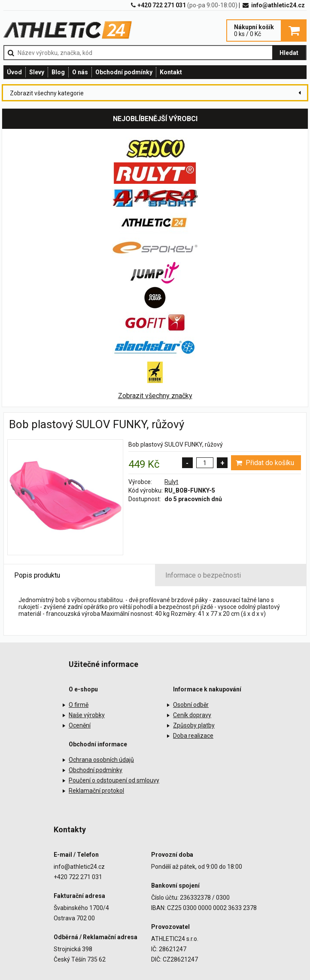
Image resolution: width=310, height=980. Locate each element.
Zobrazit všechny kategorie (47, 93)
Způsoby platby (194, 725)
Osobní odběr (191, 705)
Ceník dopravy (192, 715)
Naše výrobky (87, 715)
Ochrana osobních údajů (101, 760)
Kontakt (171, 72)
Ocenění (80, 725)
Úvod (14, 72)
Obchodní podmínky (124, 72)
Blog (58, 72)
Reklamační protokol (96, 791)
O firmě (79, 705)
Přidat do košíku (264, 463)
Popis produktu (37, 575)
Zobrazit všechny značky (155, 396)
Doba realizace (193, 736)
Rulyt (171, 482)
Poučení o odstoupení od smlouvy (114, 780)
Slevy (37, 72)
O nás (80, 72)
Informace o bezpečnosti (203, 575)
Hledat (289, 53)
